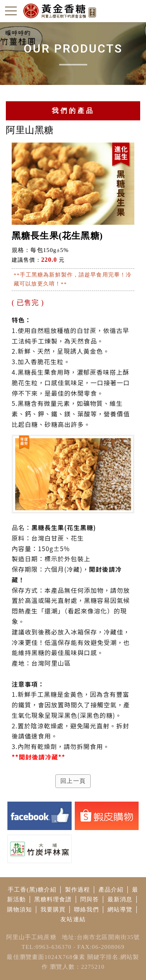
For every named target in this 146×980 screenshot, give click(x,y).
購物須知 (20, 909)
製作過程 (78, 890)
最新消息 (120, 899)
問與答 (90, 899)
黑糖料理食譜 (53, 899)
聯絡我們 (87, 909)
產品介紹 (111, 890)
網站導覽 (120, 909)
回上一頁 (73, 781)
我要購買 (53, 909)
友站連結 (73, 919)
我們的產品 (73, 111)
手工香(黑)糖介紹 (32, 890)
